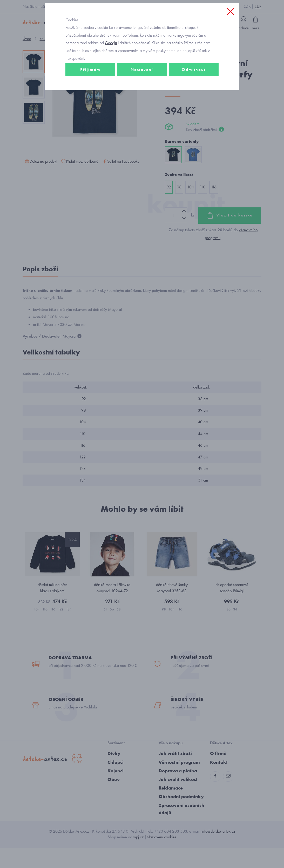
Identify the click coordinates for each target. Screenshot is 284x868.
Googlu (111, 66)
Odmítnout (194, 93)
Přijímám (90, 93)
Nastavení (142, 93)
